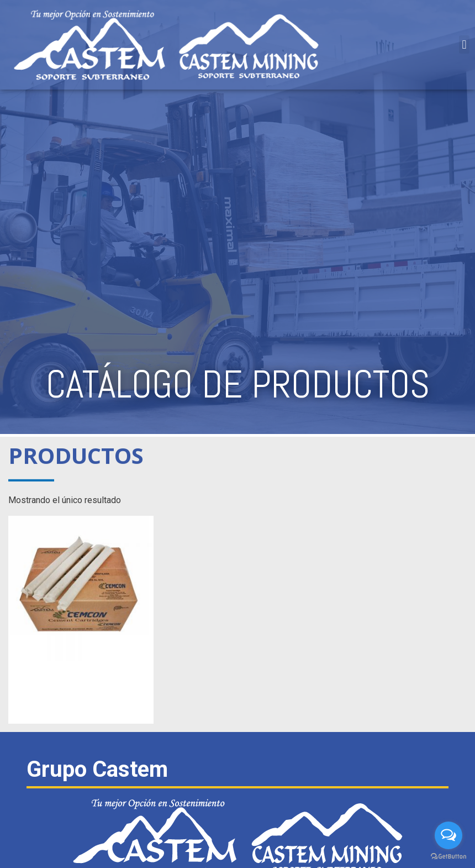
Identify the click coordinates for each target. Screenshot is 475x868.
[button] (464, 45)
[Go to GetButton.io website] (448, 857)
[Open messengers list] (448, 835)
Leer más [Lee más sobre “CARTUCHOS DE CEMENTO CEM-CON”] (81, 706)
